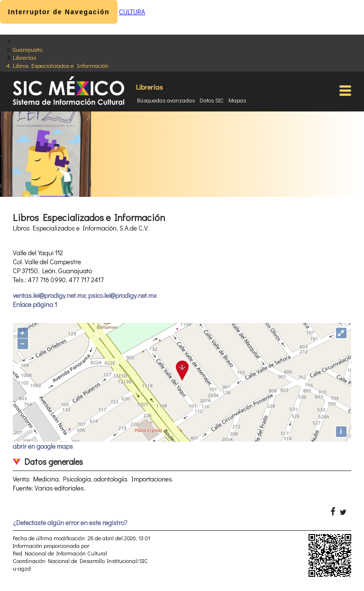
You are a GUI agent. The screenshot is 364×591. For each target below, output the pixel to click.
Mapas (237, 100)
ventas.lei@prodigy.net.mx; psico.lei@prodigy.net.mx (85, 295)
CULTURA (132, 12)
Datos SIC (212, 100)
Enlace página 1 (35, 304)
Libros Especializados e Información (61, 65)
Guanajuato (27, 49)
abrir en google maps (43, 446)
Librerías (24, 57)
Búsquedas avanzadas (166, 100)
